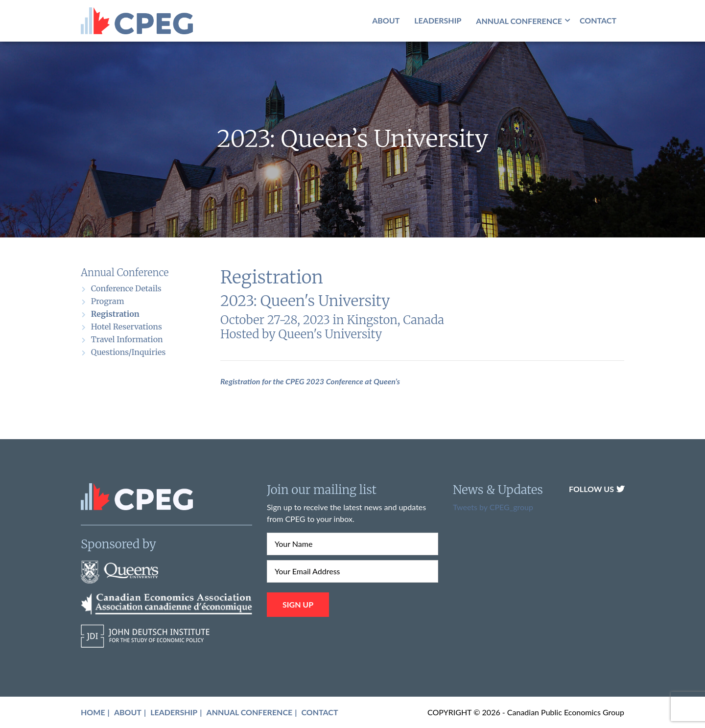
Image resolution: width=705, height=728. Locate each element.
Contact (598, 20)
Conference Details (126, 288)
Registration (115, 314)
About (386, 20)
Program (108, 301)
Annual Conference (250, 712)
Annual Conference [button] (519, 21)
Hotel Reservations (127, 327)
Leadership (438, 20)
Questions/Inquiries (128, 352)
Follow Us (597, 489)
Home (93, 712)
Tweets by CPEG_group (493, 507)
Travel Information (127, 339)
